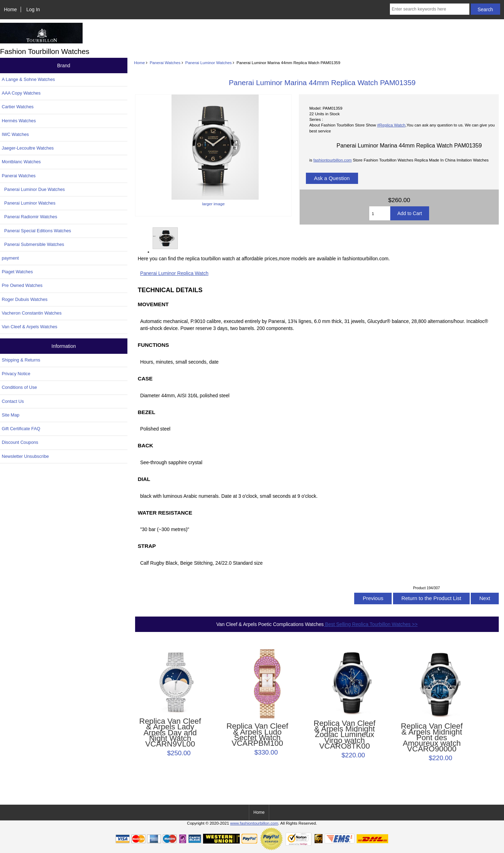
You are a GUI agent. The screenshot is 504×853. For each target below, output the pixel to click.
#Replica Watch (391, 125)
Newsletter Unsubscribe (25, 456)
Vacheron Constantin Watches (32, 313)
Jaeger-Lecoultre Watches (28, 148)
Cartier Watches (18, 107)
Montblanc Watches (21, 162)
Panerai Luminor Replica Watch (174, 273)
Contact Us (13, 401)
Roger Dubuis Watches (25, 299)
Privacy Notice (16, 374)
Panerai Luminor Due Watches (33, 189)
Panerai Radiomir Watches (29, 217)
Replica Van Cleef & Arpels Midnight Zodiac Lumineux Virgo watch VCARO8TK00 (345, 735)
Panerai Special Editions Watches (36, 231)
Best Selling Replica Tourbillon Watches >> (371, 624)
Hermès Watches (19, 121)
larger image (165, 238)
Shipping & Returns (21, 360)
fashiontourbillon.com (332, 160)
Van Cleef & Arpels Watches (30, 327)
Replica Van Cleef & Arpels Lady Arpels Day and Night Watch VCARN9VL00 (170, 733)
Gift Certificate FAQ (21, 429)
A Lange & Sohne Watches (28, 79)
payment (10, 258)
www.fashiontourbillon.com (254, 823)
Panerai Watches (165, 63)
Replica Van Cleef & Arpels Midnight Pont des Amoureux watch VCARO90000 (432, 738)
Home (10, 9)
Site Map (10, 415)
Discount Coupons (20, 442)
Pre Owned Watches (22, 285)
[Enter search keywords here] (430, 9)
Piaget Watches (17, 272)
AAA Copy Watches (21, 93)
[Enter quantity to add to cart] (380, 213)
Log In (33, 9)
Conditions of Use (19, 387)
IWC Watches (15, 134)
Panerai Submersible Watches (33, 244)
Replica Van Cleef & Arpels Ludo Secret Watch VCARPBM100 (257, 735)
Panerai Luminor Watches (208, 63)
